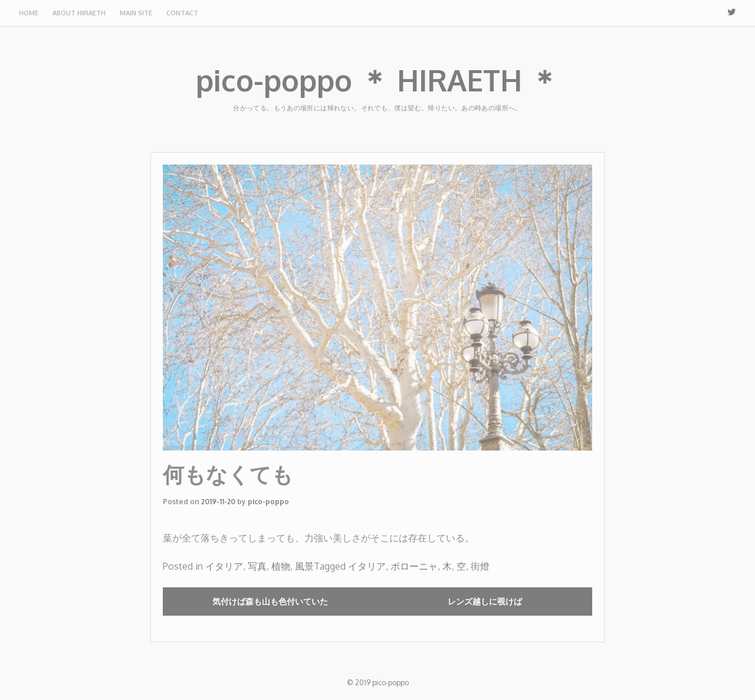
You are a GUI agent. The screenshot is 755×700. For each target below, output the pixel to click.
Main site (136, 13)
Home (29, 13)
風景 (304, 566)
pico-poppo (268, 502)
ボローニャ (414, 566)
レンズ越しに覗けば (485, 601)
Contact (182, 13)
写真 (257, 566)
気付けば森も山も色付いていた (270, 601)
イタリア (224, 566)
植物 (281, 566)
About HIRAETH (79, 13)
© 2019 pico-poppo (378, 683)
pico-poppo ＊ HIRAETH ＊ (377, 80)
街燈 (480, 566)
